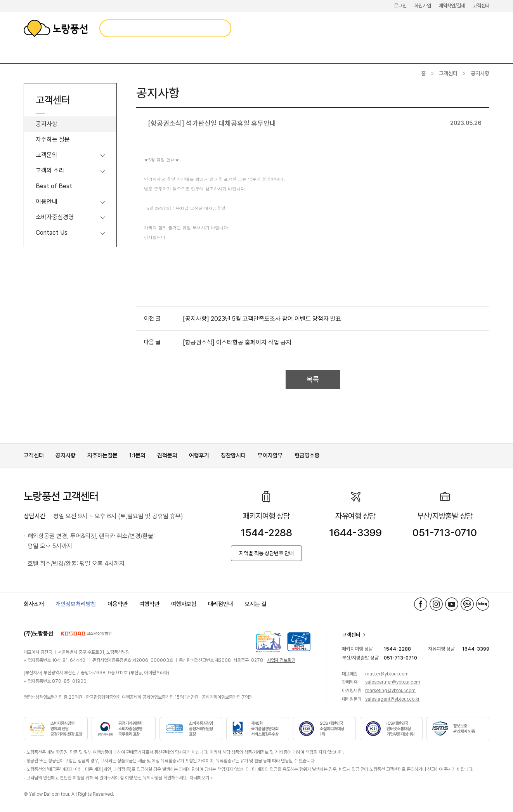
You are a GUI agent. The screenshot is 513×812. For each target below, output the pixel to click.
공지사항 (47, 124)
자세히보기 (199, 778)
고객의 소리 (50, 171)
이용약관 (118, 604)
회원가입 (422, 6)
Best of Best (54, 186)
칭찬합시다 (233, 455)
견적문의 (167, 455)
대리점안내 (221, 604)
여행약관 (149, 604)
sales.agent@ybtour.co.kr (392, 699)
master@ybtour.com (387, 674)
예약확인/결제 (452, 6)
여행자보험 (184, 604)
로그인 (400, 6)
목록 (313, 379)
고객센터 (481, 6)
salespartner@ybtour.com (393, 682)
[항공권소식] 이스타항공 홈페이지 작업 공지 (237, 342)
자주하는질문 (102, 455)
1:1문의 (137, 455)
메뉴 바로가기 (0, 0)
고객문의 (47, 155)
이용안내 (47, 202)
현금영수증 (307, 455)
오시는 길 (256, 604)
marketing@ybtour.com (390, 691)
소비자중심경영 (55, 217)
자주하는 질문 (53, 139)
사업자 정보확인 (281, 660)
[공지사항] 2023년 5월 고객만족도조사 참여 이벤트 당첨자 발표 (262, 319)
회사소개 (34, 604)
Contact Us (52, 233)
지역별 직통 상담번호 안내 (266, 553)
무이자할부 (270, 455)
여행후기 (199, 455)
